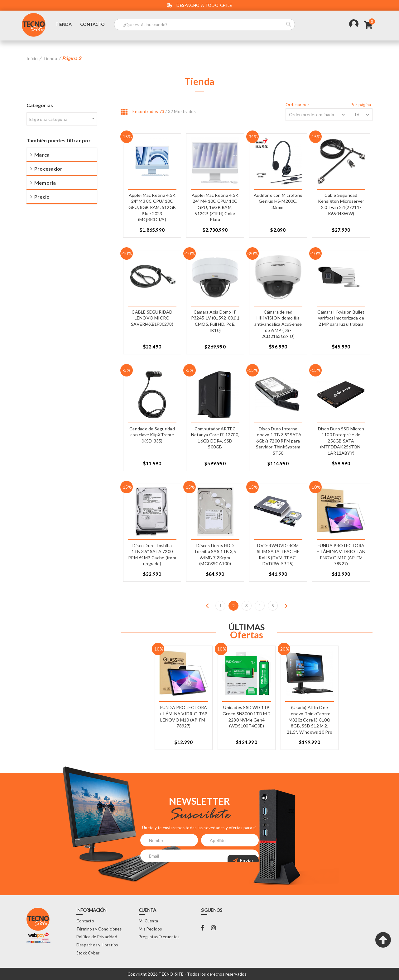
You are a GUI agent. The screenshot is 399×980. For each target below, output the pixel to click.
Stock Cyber (88, 953)
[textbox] (62, 119)
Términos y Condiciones (99, 929)
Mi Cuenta (148, 921)
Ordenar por (285, 104)
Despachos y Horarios (97, 944)
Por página (361, 104)
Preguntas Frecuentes (159, 937)
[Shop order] (311, 114)
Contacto (95, 26)
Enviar (243, 855)
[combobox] (62, 119)
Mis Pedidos (150, 929)
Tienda (66, 26)
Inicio (33, 58)
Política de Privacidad (97, 937)
